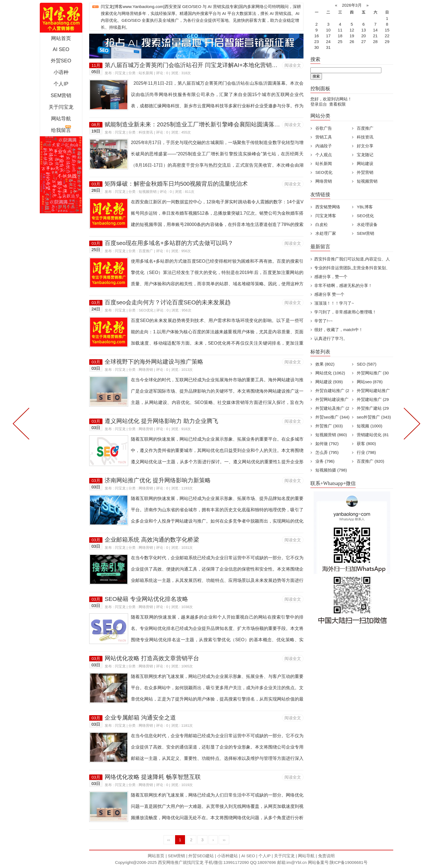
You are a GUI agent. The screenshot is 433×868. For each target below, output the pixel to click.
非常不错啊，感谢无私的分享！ (343, 285)
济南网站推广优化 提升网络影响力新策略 (158, 480)
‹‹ (169, 840)
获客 (366, 444)
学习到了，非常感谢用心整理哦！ (345, 312)
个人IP (61, 84)
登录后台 (319, 104)
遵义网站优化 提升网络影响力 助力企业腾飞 (161, 421)
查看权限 (337, 104)
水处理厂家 (326, 233)
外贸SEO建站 (201, 856)
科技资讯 (146, 132)
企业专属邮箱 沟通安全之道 (140, 717)
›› (224, 840)
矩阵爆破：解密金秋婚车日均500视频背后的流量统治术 (176, 184)
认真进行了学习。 (331, 338)
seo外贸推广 (374, 417)
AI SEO (61, 49)
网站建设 (365, 163)
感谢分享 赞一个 (329, 294)
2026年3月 (352, 5)
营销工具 (324, 137)
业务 (325, 461)
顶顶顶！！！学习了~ (334, 303)
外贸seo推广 (332, 417)
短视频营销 (148, 192)
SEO (367, 364)
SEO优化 (146, 310)
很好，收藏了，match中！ (339, 330)
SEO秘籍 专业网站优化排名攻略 (146, 599)
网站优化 (330, 373)
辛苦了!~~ (324, 321)
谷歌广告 (324, 128)
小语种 (61, 72)
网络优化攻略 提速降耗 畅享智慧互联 (153, 777)
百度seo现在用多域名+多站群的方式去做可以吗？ (169, 243)
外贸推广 (329, 426)
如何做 (327, 444)
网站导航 (61, 119)
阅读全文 (293, 65)
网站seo (370, 382)
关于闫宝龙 (61, 107)
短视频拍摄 (331, 470)
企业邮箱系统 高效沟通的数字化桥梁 (152, 540)
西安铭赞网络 (328, 207)
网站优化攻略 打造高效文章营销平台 (152, 658)
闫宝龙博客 (326, 216)
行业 (366, 452)
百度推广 (146, 251)
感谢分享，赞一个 (331, 277)
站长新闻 (146, 73)
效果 (325, 364)
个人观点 (324, 155)
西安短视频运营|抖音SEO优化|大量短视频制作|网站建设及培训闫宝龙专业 (61, 18)
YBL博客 (365, 207)
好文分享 (365, 146)
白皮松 (322, 224)
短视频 (370, 426)
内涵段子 (324, 146)
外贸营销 (365, 172)
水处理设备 (367, 224)
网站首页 (61, 38)
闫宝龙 (120, 73)
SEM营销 (61, 95)
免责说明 (326, 856)
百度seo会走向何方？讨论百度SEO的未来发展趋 (168, 302)
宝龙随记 (365, 155)
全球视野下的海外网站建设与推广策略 (154, 362)
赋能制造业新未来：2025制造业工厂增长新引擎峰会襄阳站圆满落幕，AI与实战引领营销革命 (224, 124)
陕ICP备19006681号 (349, 862)
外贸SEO (61, 61)
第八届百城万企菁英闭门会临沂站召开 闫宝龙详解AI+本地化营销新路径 (197, 65)
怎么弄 (327, 452)
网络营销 (146, 370)
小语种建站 (227, 856)
